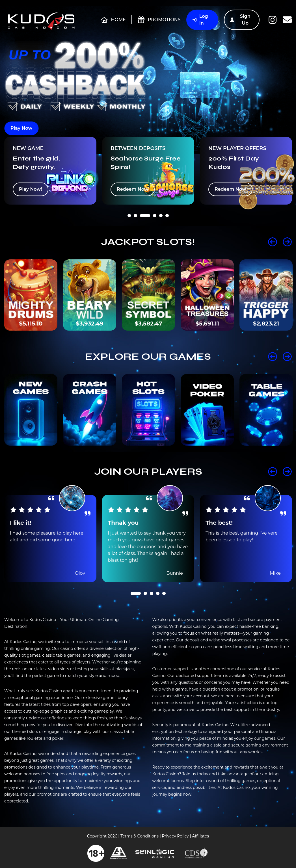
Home (113, 20)
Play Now (21, 128)
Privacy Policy (175, 836)
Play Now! (31, 189)
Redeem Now (133, 189)
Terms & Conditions (140, 836)
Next (287, 242)
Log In (200, 20)
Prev (273, 242)
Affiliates (200, 836)
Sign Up (240, 20)
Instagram (273, 20)
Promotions (159, 20)
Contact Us (287, 20)
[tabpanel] (50, 171)
